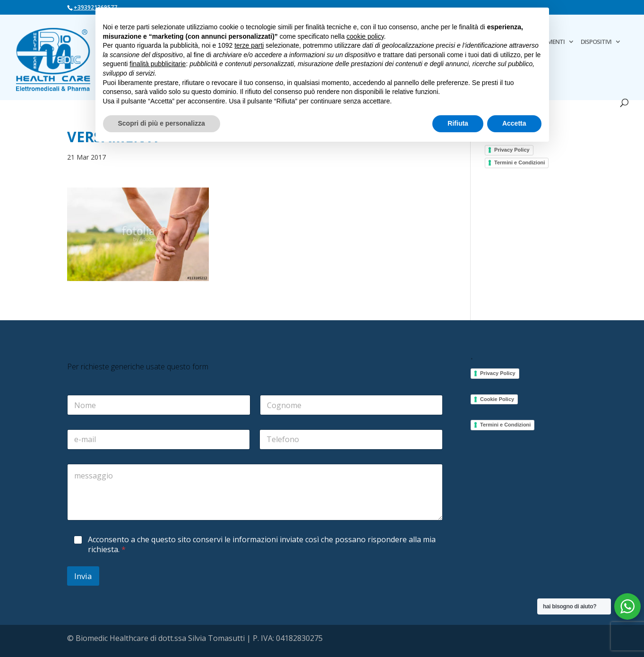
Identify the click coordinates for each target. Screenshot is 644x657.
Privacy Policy (512, 150)
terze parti (249, 45)
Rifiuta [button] (458, 123)
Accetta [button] (514, 123)
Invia (83, 576)
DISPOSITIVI (596, 42)
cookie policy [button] (365, 36)
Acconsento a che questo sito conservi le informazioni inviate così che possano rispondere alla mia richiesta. (262, 545)
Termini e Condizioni (519, 162)
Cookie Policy (497, 399)
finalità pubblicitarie (158, 64)
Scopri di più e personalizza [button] (162, 123)
